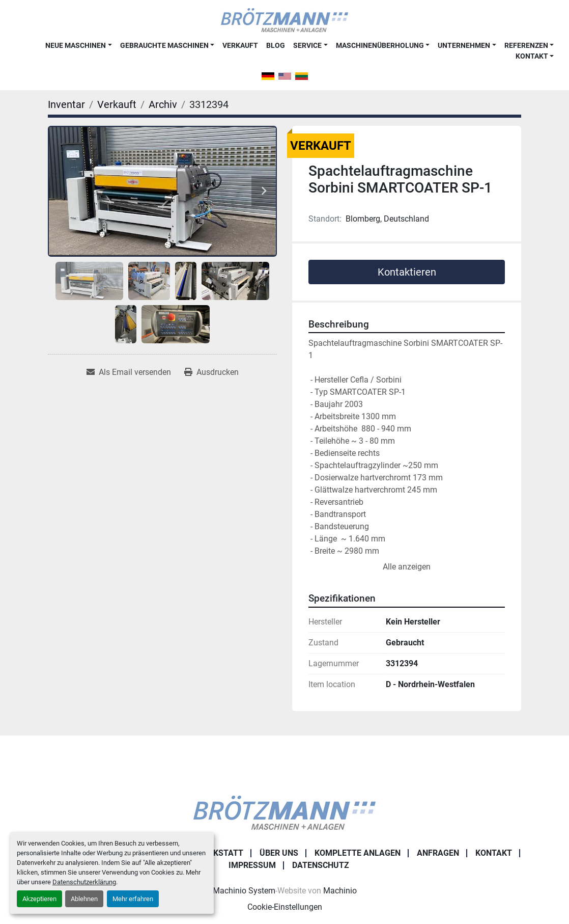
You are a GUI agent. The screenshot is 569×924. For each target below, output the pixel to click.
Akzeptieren (39, 899)
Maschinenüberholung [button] (380, 45)
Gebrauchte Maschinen (164, 45)
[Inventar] (66, 104)
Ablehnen (84, 899)
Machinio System (244, 891)
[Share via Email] (129, 372)
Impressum (252, 865)
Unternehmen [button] (464, 45)
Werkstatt (220, 853)
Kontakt (532, 56)
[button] (78, 45)
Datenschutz (321, 865)
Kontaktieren (407, 272)
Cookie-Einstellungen (285, 907)
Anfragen (438, 853)
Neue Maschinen (76, 45)
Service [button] (307, 45)
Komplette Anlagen (358, 853)
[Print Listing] (211, 372)
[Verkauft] (117, 104)
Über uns (279, 853)
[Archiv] (163, 104)
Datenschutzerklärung (84, 882)
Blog (276, 45)
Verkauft (240, 45)
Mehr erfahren (133, 899)
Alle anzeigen (407, 567)
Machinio (340, 891)
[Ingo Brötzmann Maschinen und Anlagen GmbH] (284, 812)
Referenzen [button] (526, 45)
